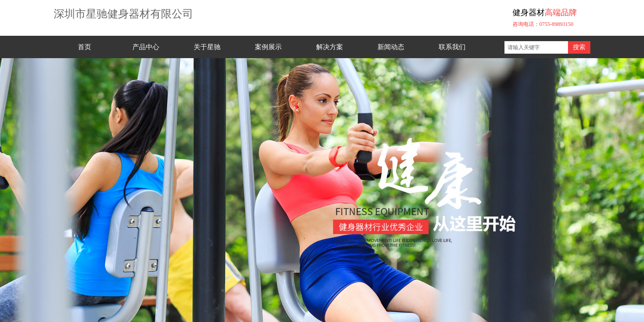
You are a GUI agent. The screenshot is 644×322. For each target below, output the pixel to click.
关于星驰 (207, 47)
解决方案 (330, 47)
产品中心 (146, 47)
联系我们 (452, 47)
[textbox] (536, 47)
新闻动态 (391, 47)
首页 (85, 47)
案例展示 (268, 47)
